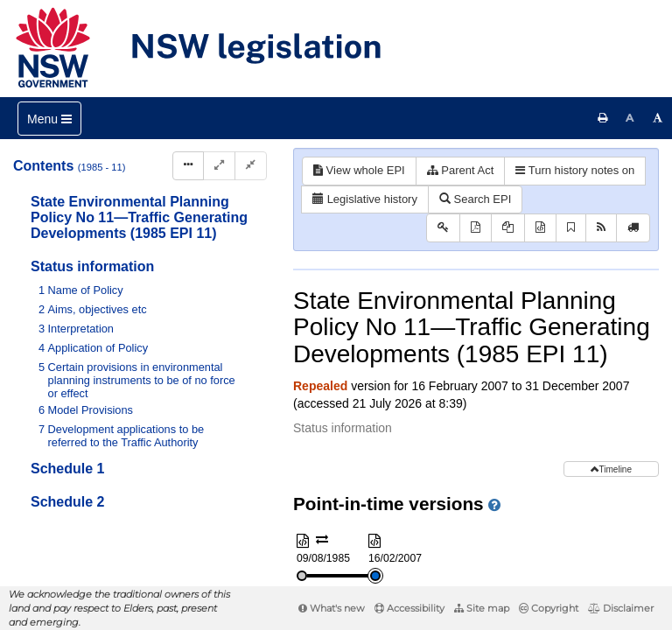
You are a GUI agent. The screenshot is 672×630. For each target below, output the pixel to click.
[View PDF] (476, 228)
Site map (482, 608)
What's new (332, 608)
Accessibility (409, 608)
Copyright (549, 608)
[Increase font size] (658, 118)
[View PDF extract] (508, 228)
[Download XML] (540, 228)
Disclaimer (621, 608)
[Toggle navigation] (49, 119)
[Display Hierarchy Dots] (188, 166)
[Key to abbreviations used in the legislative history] (443, 228)
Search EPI (475, 199)
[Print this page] (603, 118)
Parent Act (461, 170)
